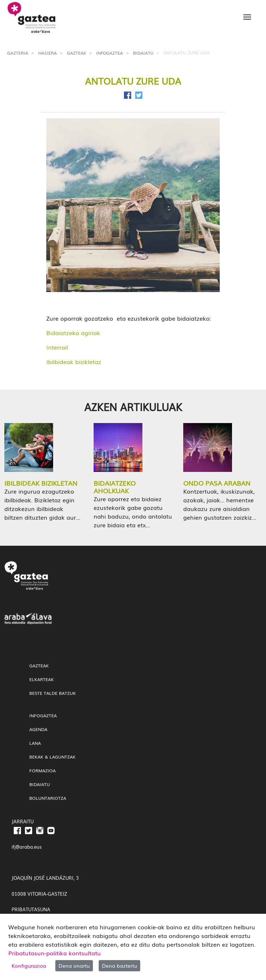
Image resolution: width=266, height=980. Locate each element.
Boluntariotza (48, 798)
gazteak (76, 53)
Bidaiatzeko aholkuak (115, 487)
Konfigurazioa (29, 966)
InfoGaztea (110, 53)
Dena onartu (74, 966)
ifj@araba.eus (27, 847)
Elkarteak (42, 679)
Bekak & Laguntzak (52, 757)
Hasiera (48, 53)
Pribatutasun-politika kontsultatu (55, 953)
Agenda (38, 729)
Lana (35, 743)
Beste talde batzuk (53, 693)
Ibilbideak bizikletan (41, 483)
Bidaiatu (143, 53)
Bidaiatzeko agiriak (73, 333)
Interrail (57, 347)
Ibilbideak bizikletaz (74, 362)
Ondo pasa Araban (217, 483)
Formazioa (42, 770)
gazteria (18, 53)
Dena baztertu (119, 966)
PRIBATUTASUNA (31, 909)
